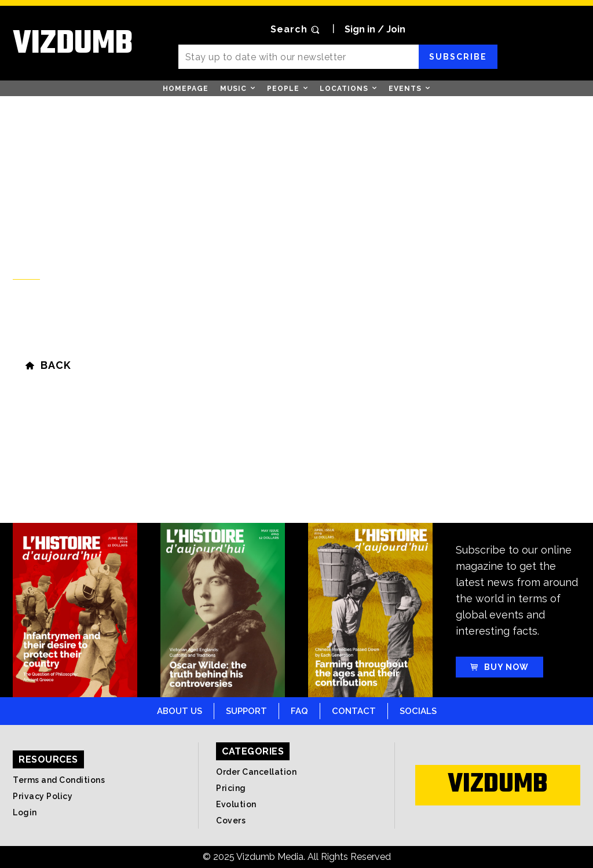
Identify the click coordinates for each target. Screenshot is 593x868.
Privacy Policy (43, 796)
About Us (180, 711)
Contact (354, 711)
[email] (299, 57)
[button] (296, 30)
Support (246, 711)
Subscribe (458, 57)
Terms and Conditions (59, 780)
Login (25, 812)
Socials (418, 711)
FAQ (299, 711)
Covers (231, 821)
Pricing (231, 788)
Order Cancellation (256, 772)
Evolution (236, 804)
